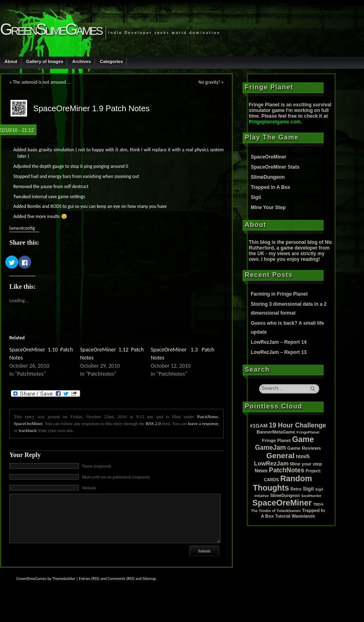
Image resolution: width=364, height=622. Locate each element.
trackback (28, 430)
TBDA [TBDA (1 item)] (318, 504)
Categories (111, 61)
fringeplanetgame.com (275, 122)
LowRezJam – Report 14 (279, 342)
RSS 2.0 (153, 423)
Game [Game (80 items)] (303, 439)
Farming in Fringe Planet (279, 294)
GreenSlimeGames (51, 29)
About (11, 61)
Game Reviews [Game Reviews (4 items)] (304, 448)
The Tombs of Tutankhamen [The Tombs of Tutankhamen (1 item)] (276, 511)
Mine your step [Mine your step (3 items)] (306, 464)
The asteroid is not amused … (42, 82)
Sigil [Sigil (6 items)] (308, 489)
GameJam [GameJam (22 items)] (270, 447)
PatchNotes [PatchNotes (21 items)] (287, 470)
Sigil (256, 197)
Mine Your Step (268, 207)
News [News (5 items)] (261, 471)
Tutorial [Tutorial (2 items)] (283, 516)
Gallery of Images (45, 61)
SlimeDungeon (268, 177)
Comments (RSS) (121, 579)
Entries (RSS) (89, 579)
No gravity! (209, 82)
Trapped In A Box (271, 187)
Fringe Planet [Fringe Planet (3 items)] (276, 440)
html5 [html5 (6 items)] (303, 456)
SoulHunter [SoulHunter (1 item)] (311, 496)
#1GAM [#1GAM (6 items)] (259, 426)
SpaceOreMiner (28, 423)
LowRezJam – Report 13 (279, 352)
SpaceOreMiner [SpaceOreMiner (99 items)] (282, 503)
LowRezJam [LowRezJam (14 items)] (271, 463)
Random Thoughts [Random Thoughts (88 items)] (282, 483)
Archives (81, 61)
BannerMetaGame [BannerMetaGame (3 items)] (276, 432)
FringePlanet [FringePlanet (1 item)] (308, 432)
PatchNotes (208, 417)
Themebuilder (64, 579)
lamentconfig (22, 228)
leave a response (203, 423)
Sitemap (149, 579)
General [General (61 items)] (281, 456)
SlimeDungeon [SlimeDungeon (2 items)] (285, 496)
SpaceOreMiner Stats (275, 167)
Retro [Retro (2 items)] (296, 489)
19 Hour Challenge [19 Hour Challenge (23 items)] (297, 425)
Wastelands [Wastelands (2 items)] (303, 516)
